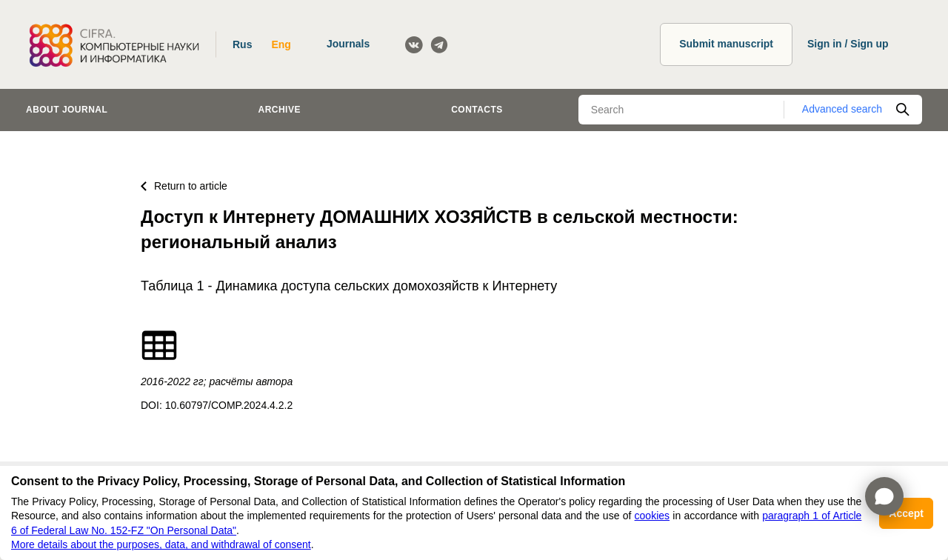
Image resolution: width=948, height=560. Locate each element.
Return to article (184, 186)
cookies (652, 516)
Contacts (477, 110)
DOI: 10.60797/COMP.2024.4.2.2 (217, 405)
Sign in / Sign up (848, 44)
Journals (348, 44)
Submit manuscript (726, 44)
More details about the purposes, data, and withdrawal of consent (161, 544)
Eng (281, 44)
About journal (67, 110)
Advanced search (842, 109)
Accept (906, 513)
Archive (280, 110)
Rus (242, 44)
